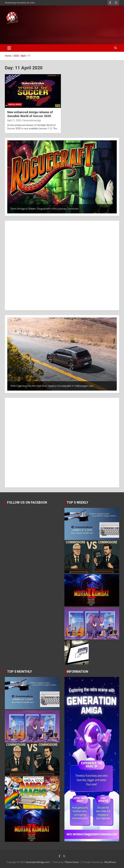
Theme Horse (72, 862)
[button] (62, 177)
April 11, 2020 (14, 120)
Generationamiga (32, 120)
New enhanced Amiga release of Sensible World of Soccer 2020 (30, 114)
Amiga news (15, 104)
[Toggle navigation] (9, 48)
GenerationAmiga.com (38, 862)
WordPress (110, 862)
